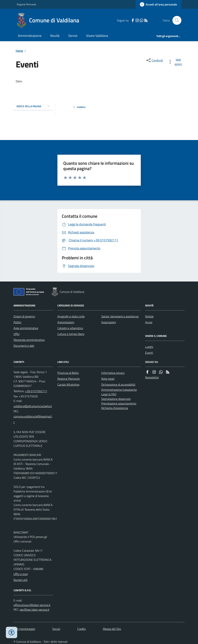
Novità (55, 36)
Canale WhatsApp (68, 384)
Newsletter (152, 377)
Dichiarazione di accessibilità (118, 384)
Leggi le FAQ (109, 394)
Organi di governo (24, 316)
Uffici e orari (21, 574)
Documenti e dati (24, 346)
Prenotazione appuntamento (119, 403)
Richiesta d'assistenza (115, 408)
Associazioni (109, 322)
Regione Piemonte (27, 4)
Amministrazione (30, 36)
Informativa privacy (113, 373)
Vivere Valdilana (97, 36)
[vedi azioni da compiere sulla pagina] (176, 62)
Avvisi (149, 322)
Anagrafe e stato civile (71, 316)
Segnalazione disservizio (116, 399)
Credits (82, 629)
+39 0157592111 (36, 391)
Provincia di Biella (68, 373)
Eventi (149, 353)
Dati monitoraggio (24, 629)
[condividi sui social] (154, 60)
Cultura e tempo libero (71, 334)
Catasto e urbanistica (70, 328)
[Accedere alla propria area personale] (158, 4)
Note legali (108, 379)
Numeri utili (20, 580)
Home (19, 51)
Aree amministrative (26, 328)
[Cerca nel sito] (175, 20)
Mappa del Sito (112, 629)
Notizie (149, 316)
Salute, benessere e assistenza (120, 316)
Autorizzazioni (66, 322)
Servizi (73, 36)
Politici (17, 322)
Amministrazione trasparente (119, 390)
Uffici (17, 334)
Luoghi (149, 347)
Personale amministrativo (29, 340)
